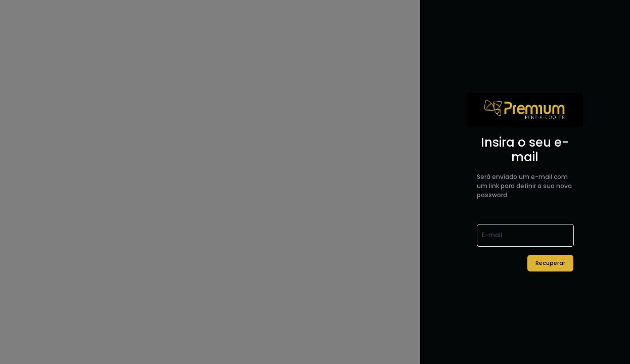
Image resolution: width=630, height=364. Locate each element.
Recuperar (550, 263)
